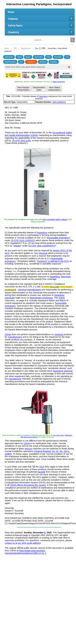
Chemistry (41, 32)
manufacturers (34, 290)
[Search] (73, 40)
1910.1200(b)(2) (59, 102)
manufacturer (15, 379)
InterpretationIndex (39, 89)
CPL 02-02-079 (10, 290)
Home (11, 12)
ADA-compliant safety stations (55, 219)
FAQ (49, 57)
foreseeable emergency (58, 238)
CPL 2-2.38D (54, 287)
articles (17, 246)
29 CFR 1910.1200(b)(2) (23, 240)
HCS (42, 467)
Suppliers (54, 62)
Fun (67, 57)
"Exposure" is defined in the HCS (53, 261)
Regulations (31, 62)
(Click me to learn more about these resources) (25, 67)
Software (43, 62)
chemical (43, 253)
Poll (21, 62)
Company (41, 19)
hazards (41, 472)
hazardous (43, 96)
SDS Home (9, 57)
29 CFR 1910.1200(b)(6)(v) (42, 246)
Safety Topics (41, 25)
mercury (29, 449)
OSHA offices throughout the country (28, 485)
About (19, 57)
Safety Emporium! (59, 82)
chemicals (66, 277)
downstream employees (41, 298)
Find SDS (58, 57)
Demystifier (39, 57)
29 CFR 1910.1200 (21, 141)
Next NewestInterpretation (23, 89)
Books (28, 57)
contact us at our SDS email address (23, 543)
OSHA (62, 298)
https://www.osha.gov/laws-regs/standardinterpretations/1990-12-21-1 (25, 552)
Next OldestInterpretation (54, 89)
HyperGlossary (10, 62)
